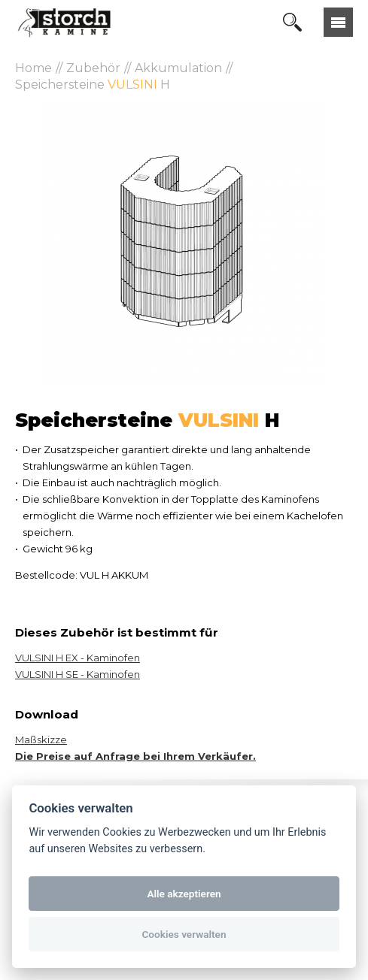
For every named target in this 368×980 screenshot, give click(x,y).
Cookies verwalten (184, 934)
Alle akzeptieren (184, 894)
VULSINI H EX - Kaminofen (78, 658)
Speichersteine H (93, 85)
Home (33, 68)
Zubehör (93, 68)
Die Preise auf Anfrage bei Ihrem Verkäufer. (135, 756)
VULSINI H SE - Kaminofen (78, 674)
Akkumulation (178, 68)
